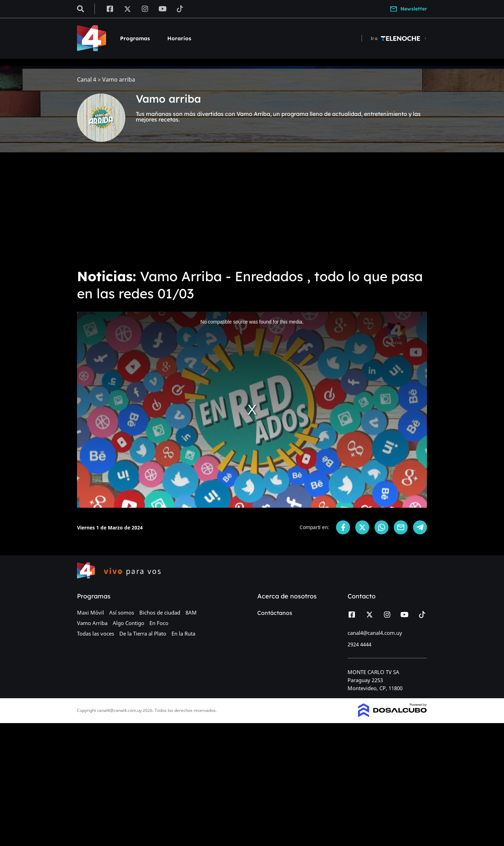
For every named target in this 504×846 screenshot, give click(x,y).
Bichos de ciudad (160, 612)
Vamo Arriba (92, 623)
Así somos (122, 612)
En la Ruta (183, 633)
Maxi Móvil (90, 612)
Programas (135, 38)
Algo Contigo (128, 623)
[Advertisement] (252, 210)
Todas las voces (96, 633)
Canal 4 (87, 80)
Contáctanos (275, 613)
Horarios (179, 38)
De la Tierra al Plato (143, 633)
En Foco (159, 623)
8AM (191, 612)
